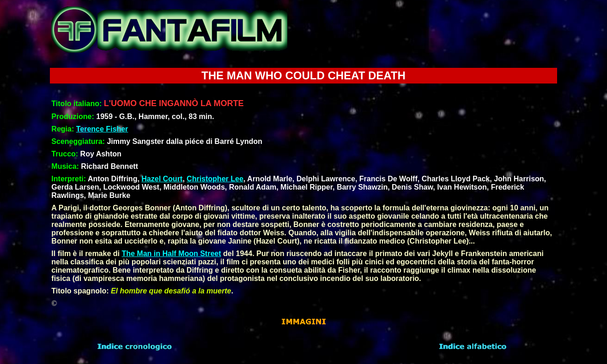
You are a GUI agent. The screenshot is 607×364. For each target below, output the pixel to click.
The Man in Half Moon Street (171, 254)
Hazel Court (162, 179)
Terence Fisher (102, 129)
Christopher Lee (215, 179)
